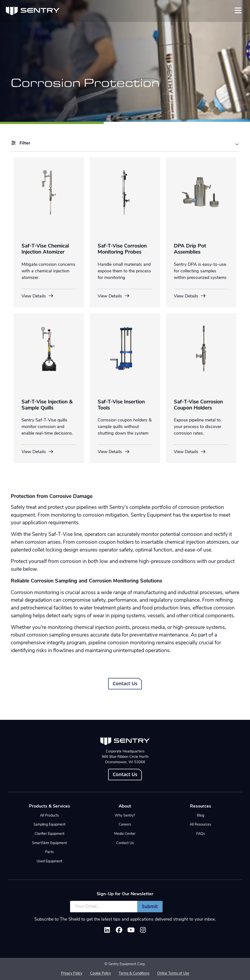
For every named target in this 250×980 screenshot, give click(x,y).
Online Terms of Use (173, 974)
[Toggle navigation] (238, 10)
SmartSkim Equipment (49, 843)
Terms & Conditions (134, 974)
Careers (125, 825)
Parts (49, 852)
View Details (38, 296)
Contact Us (125, 684)
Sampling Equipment (49, 825)
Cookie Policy (100, 974)
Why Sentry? (125, 816)
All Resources (200, 825)
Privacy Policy (72, 974)
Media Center (125, 834)
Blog (201, 816)
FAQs (201, 834)
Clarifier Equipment (50, 834)
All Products (49, 816)
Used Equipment (49, 861)
